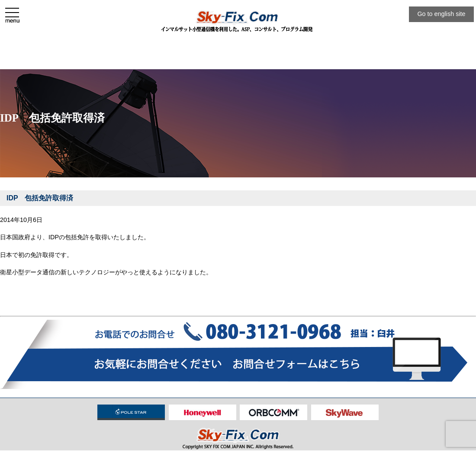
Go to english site (441, 14)
